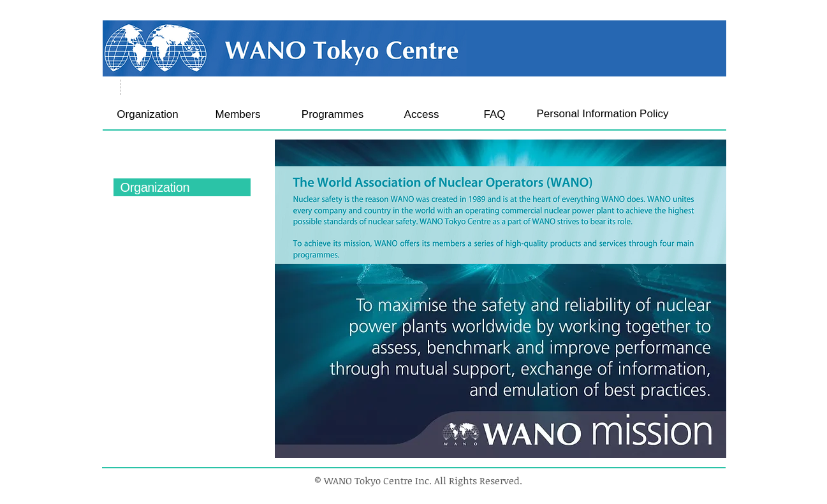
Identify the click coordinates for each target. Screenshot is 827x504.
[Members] (238, 114)
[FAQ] (495, 115)
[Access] (422, 115)
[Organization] (148, 114)
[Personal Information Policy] (603, 114)
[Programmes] (333, 114)
